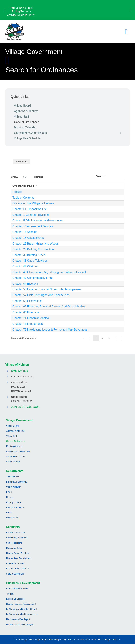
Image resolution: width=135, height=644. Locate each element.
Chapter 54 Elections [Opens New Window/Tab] (26, 284)
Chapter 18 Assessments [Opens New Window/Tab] (28, 238)
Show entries (27, 177)
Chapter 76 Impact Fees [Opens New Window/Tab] (28, 324)
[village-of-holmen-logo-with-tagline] (14, 24)
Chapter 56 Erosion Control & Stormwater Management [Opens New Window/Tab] (47, 289)
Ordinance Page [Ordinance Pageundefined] (23, 186)
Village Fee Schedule (27, 138)
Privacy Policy (66, 640)
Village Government (19, 420)
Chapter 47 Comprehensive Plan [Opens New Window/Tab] (33, 278)
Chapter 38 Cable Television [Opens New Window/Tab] (30, 261)
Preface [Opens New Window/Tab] (17, 192)
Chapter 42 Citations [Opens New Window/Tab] (25, 266)
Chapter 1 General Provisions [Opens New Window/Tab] (31, 215)
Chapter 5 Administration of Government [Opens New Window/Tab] (38, 221)
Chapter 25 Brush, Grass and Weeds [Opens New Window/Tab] (36, 244)
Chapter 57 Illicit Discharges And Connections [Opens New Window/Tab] (41, 295)
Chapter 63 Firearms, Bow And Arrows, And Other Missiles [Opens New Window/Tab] (49, 307)
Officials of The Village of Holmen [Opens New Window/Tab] (33, 203)
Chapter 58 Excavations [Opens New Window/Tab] (27, 301)
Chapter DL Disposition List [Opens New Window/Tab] (29, 209)
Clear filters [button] (22, 162)
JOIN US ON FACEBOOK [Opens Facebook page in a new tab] (25, 407)
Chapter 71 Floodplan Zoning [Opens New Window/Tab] (31, 318)
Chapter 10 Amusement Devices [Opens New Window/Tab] (33, 226)
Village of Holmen (17, 365)
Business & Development (23, 583)
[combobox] (26, 177)
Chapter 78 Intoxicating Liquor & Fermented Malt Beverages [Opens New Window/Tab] (50, 330)
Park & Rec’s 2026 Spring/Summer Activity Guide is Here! (21, 12)
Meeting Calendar (25, 127)
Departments (15, 471)
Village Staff (22, 117)
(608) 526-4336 (20, 371)
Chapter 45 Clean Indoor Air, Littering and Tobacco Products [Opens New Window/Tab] (50, 272)
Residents (13, 527)
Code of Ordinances (27, 122)
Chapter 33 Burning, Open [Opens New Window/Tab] (29, 255)
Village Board (22, 106)
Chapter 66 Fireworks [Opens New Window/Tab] (26, 312)
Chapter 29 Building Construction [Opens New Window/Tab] (33, 249)
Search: (110, 177)
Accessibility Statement (85, 640)
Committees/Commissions (69, 133)
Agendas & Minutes (26, 111)
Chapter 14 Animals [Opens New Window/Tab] (25, 232)
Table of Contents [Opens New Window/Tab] (23, 198)
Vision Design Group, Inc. (110, 640)
